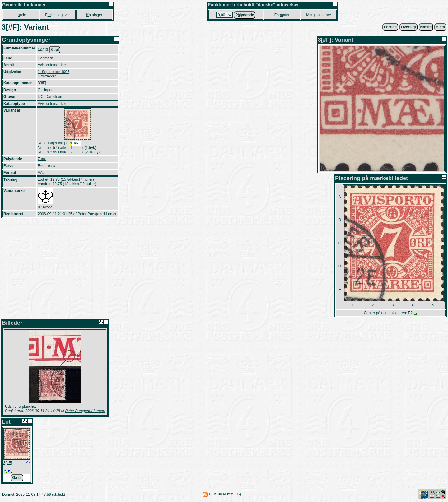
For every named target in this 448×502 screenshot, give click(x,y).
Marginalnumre (319, 15)
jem (440, 27)
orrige (390, 27)
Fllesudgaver (57, 15)
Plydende (245, 15)
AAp (41, 173)
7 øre (42, 160)
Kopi (55, 50)
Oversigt (409, 27)
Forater (282, 15)
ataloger (94, 15)
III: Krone (45, 208)
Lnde (21, 15)
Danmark (45, 58)
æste (426, 27)
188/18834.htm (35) (225, 494)
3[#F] (8, 463)
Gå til (17, 478)
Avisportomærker (52, 65)
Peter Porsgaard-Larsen (97, 215)
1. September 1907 (54, 72)
